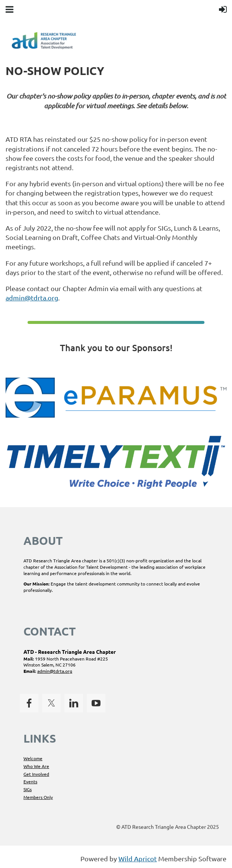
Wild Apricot (138, 858)
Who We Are (36, 766)
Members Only (38, 797)
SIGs (28, 789)
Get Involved (36, 774)
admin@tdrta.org (32, 298)
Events (30, 781)
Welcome (33, 758)
